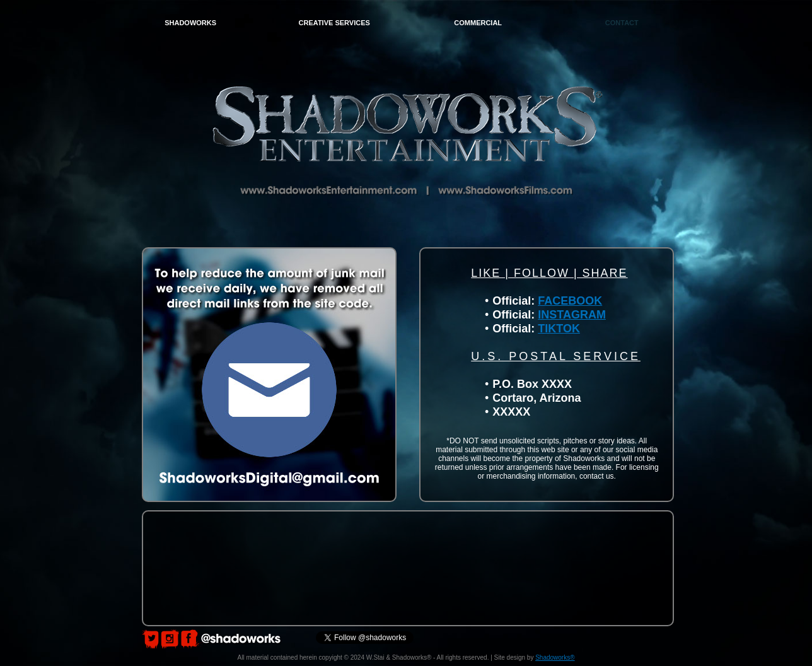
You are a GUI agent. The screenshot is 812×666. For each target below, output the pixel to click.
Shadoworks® (555, 657)
